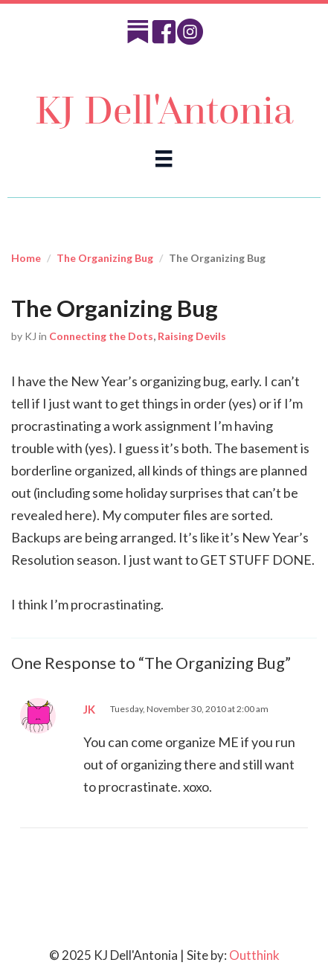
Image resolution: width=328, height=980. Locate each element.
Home (26, 258)
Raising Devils (192, 336)
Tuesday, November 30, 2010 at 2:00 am (189, 709)
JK (89, 709)
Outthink (254, 955)
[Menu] (164, 158)
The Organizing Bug (105, 258)
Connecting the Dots (101, 336)
